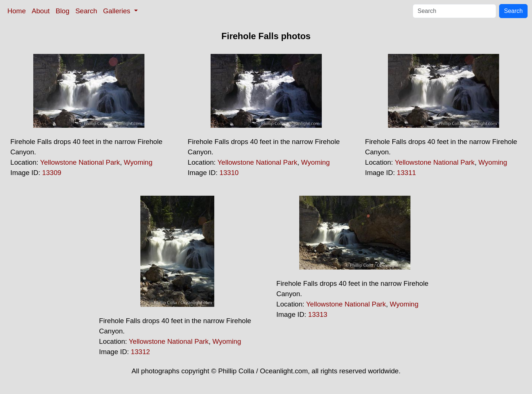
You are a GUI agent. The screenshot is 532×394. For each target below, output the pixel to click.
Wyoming (138, 162)
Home (17, 11)
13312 (140, 352)
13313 (318, 314)
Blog (63, 11)
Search (86, 11)
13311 (406, 173)
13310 (229, 173)
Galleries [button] (118, 11)
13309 (52, 173)
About (41, 11)
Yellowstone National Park (80, 162)
